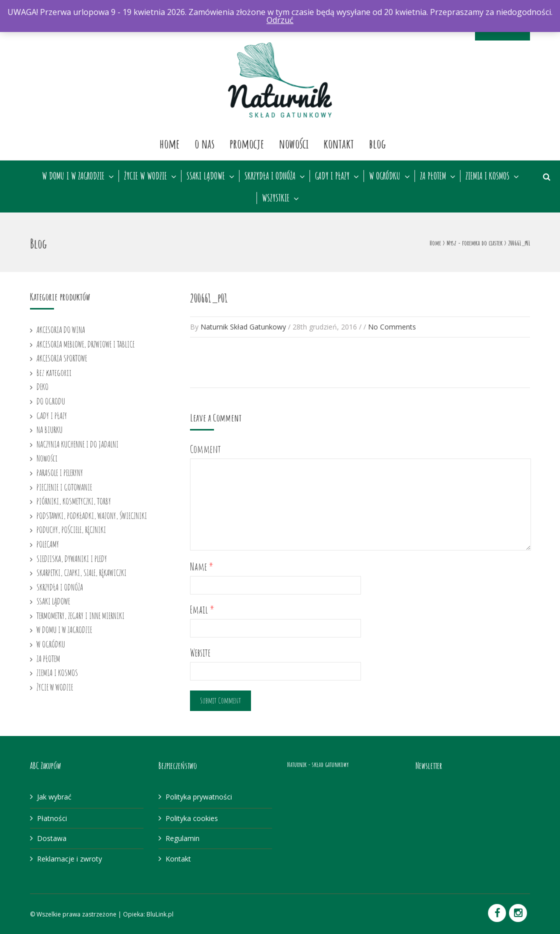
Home (169, 143)
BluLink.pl (160, 914)
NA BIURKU (49, 429)
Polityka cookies (192, 818)
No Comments (392, 327)
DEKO (42, 386)
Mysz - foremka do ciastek (474, 243)
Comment (205, 449)
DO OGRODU (51, 401)
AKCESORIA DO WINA (61, 329)
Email (202, 610)
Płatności (52, 818)
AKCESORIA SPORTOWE (62, 358)
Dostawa (52, 838)
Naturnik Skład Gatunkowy (243, 327)
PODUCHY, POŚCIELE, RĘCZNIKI (71, 529)
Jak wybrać (54, 797)
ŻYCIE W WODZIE (145, 176)
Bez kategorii (54, 372)
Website (200, 653)
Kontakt (339, 143)
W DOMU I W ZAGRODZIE (73, 176)
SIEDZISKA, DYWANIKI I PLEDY (72, 558)
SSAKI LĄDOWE (206, 176)
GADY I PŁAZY (332, 176)
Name (202, 567)
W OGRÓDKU (385, 176)
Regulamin (182, 838)
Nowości (294, 143)
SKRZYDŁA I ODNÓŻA (270, 176)
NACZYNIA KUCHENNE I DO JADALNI (77, 444)
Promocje (247, 143)
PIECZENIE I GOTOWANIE (64, 487)
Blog (377, 143)
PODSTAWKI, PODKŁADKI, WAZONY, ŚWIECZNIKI (92, 515)
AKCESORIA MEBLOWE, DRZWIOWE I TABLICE (85, 344)
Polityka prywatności (199, 797)
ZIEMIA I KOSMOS (487, 176)
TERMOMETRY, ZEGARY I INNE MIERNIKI (80, 615)
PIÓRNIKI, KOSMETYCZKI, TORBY (74, 501)
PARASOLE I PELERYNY (60, 472)
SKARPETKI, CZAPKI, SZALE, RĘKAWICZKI (81, 572)
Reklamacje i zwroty (69, 859)
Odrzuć (280, 20)
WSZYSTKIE (276, 198)
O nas (204, 143)
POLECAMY (48, 544)
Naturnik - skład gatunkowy (318, 764)
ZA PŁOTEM (433, 176)
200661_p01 (209, 298)
